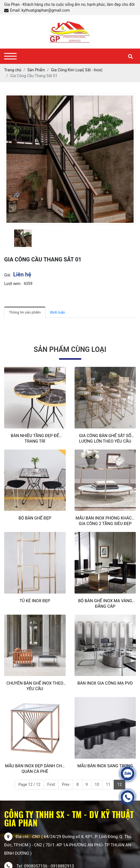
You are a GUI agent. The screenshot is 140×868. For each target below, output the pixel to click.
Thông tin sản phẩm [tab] (25, 312)
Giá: (7, 275)
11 (108, 784)
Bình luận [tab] (58, 312)
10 (97, 784)
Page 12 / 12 (29, 784)
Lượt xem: (13, 284)
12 (119, 784)
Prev (66, 784)
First (51, 784)
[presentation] (8, 238)
